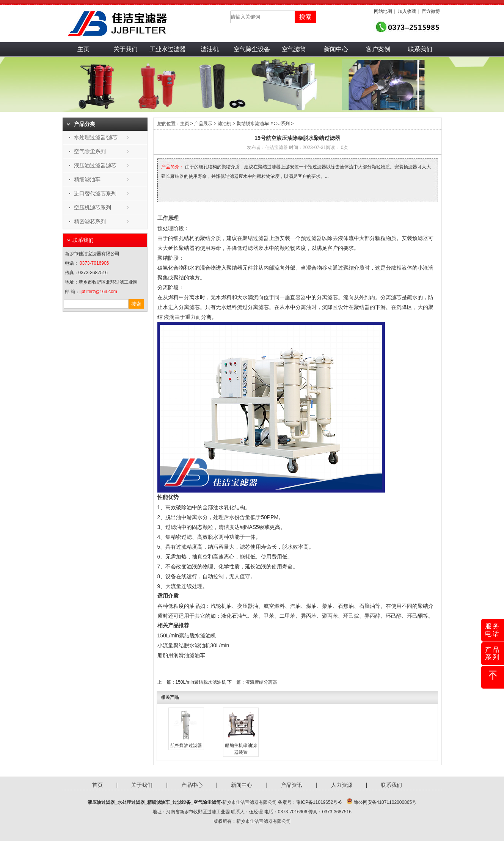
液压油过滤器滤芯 (95, 166)
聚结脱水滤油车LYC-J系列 (263, 124)
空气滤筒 (294, 49)
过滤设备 (182, 802)
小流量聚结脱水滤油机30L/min (193, 645)
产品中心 (192, 785)
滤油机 (210, 49)
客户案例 (378, 49)
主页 (83, 49)
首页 (97, 785)
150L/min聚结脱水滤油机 (187, 635)
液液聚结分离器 (261, 682)
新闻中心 (336, 49)
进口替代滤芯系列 (95, 194)
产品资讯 (292, 785)
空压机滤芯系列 (93, 208)
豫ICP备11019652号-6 (319, 802)
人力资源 (342, 785)
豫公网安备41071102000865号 (385, 802)
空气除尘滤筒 (207, 802)
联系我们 (420, 49)
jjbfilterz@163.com (98, 292)
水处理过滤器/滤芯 (96, 137)
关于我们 (126, 49)
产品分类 (85, 124)
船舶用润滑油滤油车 (181, 655)
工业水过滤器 (168, 49)
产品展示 (203, 124)
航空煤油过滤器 (186, 745)
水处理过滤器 (131, 802)
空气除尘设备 (252, 49)
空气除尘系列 (90, 151)
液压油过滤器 (101, 802)
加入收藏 (407, 11)
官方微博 (431, 11)
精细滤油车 (87, 180)
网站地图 (383, 11)
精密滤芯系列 (90, 222)
